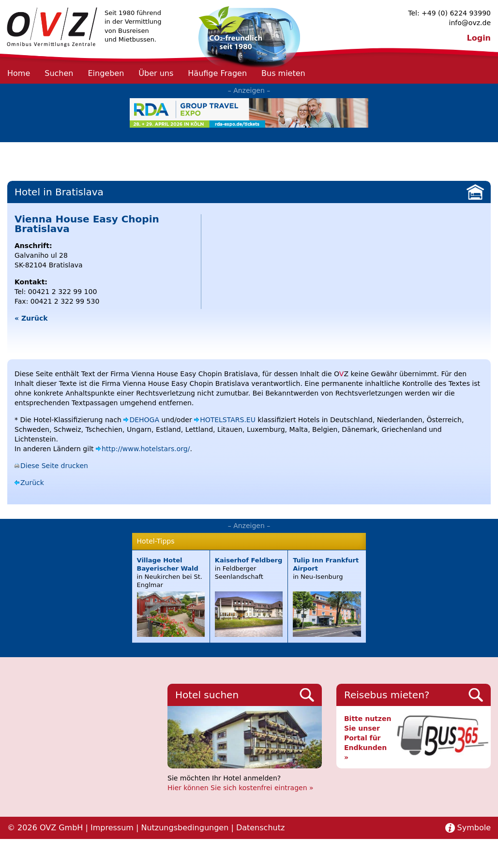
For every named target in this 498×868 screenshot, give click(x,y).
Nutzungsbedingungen (185, 828)
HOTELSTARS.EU (228, 420)
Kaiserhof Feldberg (249, 560)
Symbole (474, 828)
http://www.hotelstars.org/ (146, 449)
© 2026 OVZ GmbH (45, 828)
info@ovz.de (470, 23)
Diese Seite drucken (54, 466)
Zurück (32, 483)
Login (479, 38)
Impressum (112, 828)
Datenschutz (260, 828)
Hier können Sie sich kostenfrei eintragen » (241, 788)
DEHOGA (144, 420)
